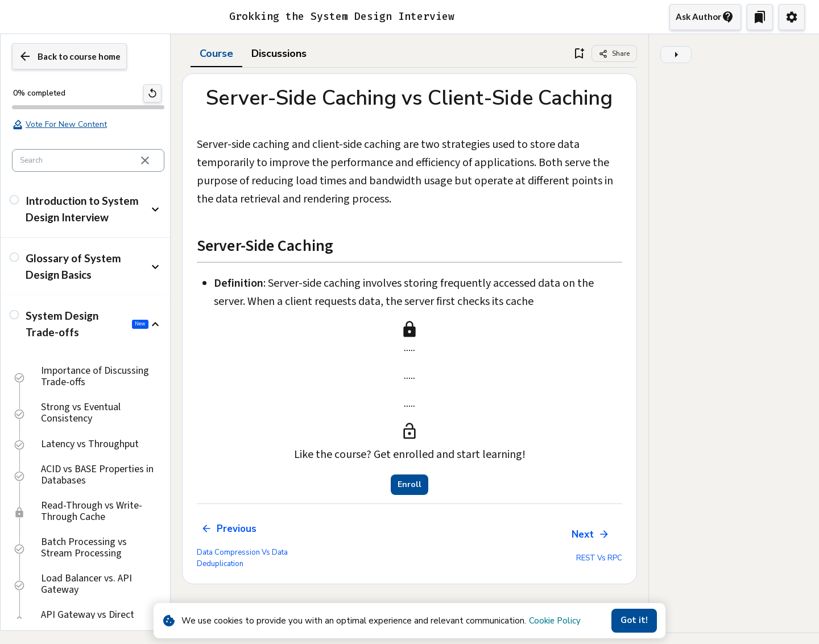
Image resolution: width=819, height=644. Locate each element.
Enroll (409, 485)
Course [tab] (216, 53)
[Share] (614, 53)
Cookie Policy (555, 621)
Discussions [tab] (279, 53)
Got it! (634, 621)
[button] (85, 209)
